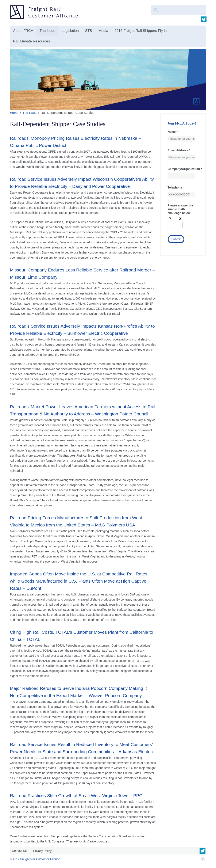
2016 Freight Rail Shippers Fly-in (141, 31)
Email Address (179, 150)
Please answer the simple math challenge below (180, 209)
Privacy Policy (42, 851)
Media (103, 31)
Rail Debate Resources (32, 41)
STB (88, 31)
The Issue (47, 31)
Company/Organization (185, 169)
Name (173, 132)
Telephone (175, 187)
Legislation (70, 31)
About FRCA (23, 31)
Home (14, 113)
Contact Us (19, 851)
